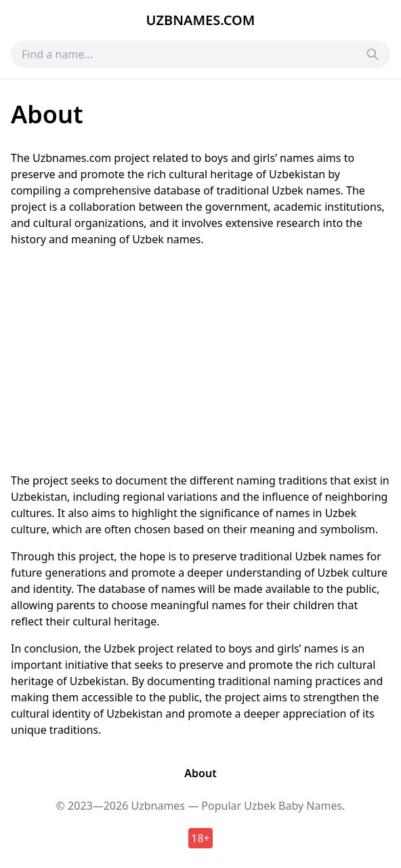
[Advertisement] (200, 360)
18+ (200, 838)
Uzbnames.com (201, 20)
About (200, 773)
